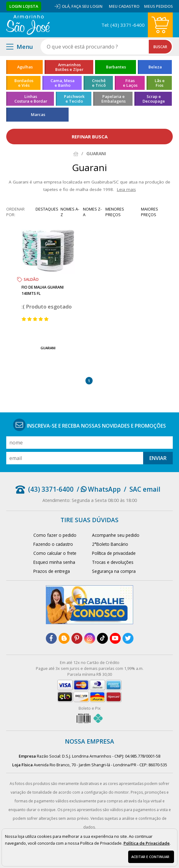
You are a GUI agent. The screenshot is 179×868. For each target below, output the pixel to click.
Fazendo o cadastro (53, 544)
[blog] (64, 638)
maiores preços (150, 212)
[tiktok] (102, 638)
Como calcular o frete (55, 553)
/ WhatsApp (99, 489)
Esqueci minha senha (54, 562)
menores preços (115, 212)
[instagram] (90, 638)
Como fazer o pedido (55, 535)
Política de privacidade (114, 553)
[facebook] (51, 638)
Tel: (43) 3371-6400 (123, 25)
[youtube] (115, 638)
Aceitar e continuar (150, 857)
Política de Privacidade (147, 843)
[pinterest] (77, 638)
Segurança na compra (114, 571)
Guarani (48, 348)
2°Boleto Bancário (110, 544)
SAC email (145, 489)
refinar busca (90, 137)
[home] (28, 25)
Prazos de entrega (52, 571)
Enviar (158, 458)
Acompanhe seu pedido (116, 535)
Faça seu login (87, 6)
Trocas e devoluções (113, 562)
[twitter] (128, 638)
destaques (47, 209)
